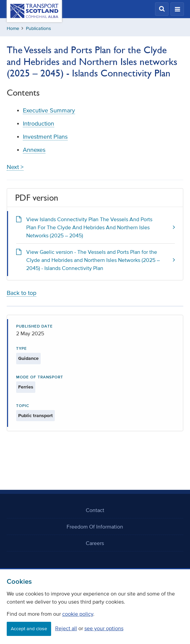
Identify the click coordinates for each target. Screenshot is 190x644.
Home (13, 28)
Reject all (66, 628)
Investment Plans (45, 137)
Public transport (35, 416)
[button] (162, 9)
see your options (104, 628)
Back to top (22, 293)
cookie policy (78, 614)
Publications (39, 28)
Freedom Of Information (95, 527)
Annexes (34, 150)
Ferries (26, 387)
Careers (95, 543)
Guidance (28, 358)
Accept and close (29, 629)
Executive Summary (49, 110)
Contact (95, 510)
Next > (15, 167)
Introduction (39, 124)
